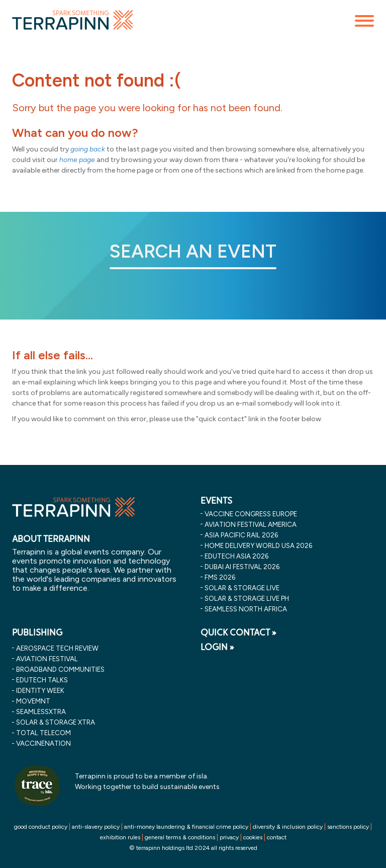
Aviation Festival (47, 659)
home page (77, 160)
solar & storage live (242, 588)
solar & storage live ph (247, 598)
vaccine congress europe (251, 514)
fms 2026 (220, 577)
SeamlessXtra (41, 712)
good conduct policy (41, 827)
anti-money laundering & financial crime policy (186, 827)
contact (277, 837)
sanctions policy (348, 827)
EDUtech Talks (42, 680)
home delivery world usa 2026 (258, 545)
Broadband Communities (60, 669)
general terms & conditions (180, 837)
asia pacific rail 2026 (241, 535)
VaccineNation (43, 743)
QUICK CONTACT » (238, 633)
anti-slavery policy (96, 827)
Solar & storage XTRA (56, 722)
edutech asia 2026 (236, 556)
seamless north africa (246, 609)
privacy (229, 837)
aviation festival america (251, 524)
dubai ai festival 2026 (242, 567)
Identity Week (40, 690)
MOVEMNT (33, 701)
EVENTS (216, 501)
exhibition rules (120, 837)
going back (88, 149)
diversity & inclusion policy (288, 827)
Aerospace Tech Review (57, 648)
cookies (253, 837)
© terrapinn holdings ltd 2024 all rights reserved (193, 848)
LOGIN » (217, 647)
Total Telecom (43, 733)
